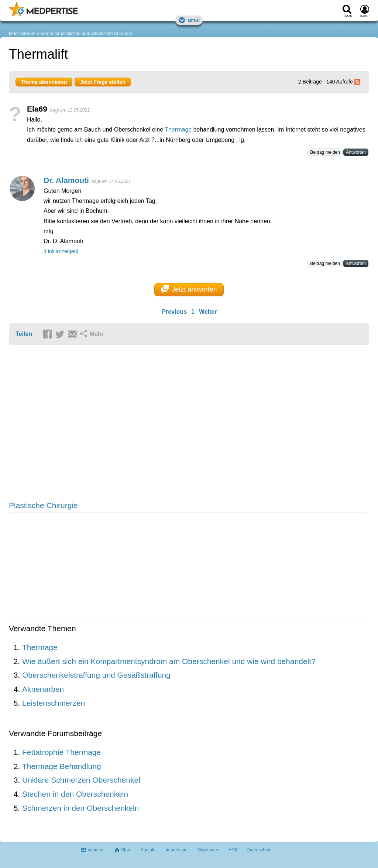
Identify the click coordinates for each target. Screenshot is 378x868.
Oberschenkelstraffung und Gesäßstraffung (96, 675)
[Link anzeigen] (61, 251)
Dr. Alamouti (66, 180)
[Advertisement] (123, 424)
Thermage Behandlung (62, 766)
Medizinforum (22, 34)
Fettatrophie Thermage (61, 752)
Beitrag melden (325, 152)
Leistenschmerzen (54, 703)
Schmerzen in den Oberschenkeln (80, 808)
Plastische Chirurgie (43, 505)
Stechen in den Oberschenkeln (75, 794)
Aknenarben (43, 689)
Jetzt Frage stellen (103, 82)
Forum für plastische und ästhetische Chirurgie (86, 34)
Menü (189, 20)
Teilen (24, 334)
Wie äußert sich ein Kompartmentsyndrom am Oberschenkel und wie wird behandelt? (169, 661)
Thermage (178, 130)
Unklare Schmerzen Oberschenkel (81, 780)
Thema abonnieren (44, 82)
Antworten (356, 152)
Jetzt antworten (189, 289)
